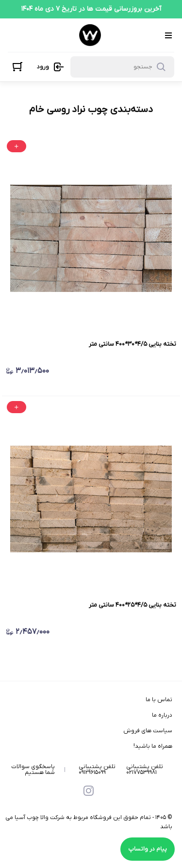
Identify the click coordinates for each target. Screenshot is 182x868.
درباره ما (162, 715)
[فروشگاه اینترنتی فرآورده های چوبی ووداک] (90, 35)
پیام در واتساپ (148, 849)
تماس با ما (159, 700)
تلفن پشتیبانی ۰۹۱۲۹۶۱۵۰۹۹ (97, 770)
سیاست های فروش (148, 731)
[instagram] (89, 792)
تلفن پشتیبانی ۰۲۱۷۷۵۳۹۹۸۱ (145, 770)
